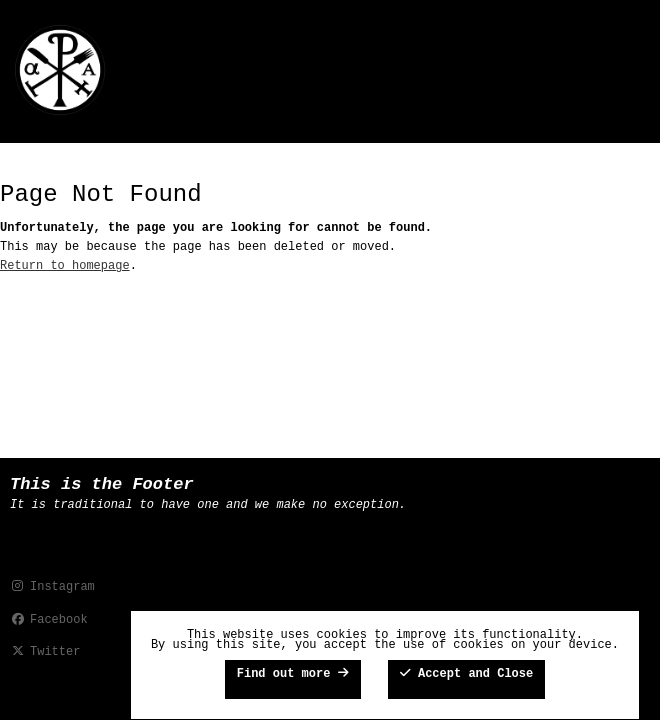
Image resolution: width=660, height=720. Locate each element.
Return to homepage (65, 266)
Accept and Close (466, 674)
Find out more (293, 674)
